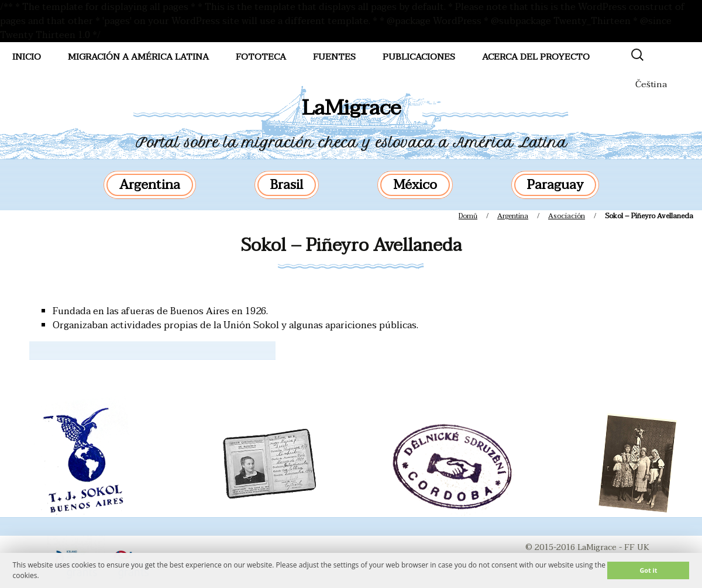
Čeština (651, 84)
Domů (468, 216)
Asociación (567, 216)
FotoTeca (261, 57)
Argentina (150, 185)
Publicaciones (419, 57)
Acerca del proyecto (536, 57)
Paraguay (555, 185)
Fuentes (334, 57)
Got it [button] (648, 570)
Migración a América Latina (138, 57)
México (415, 185)
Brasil (287, 185)
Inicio (27, 57)
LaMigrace (351, 108)
